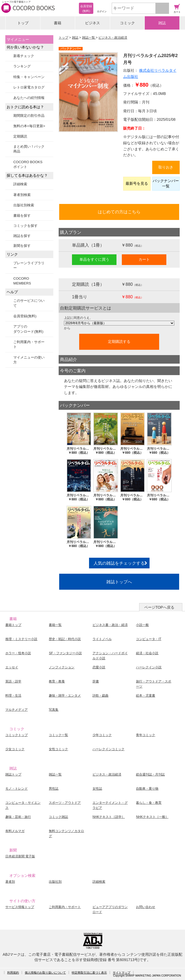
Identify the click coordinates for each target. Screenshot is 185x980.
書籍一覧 (55, 625)
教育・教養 (57, 681)
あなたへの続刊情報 (29, 98)
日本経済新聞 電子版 (20, 856)
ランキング (22, 66)
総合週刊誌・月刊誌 (150, 774)
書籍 (58, 23)
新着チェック (24, 56)
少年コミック (102, 735)
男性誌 (54, 789)
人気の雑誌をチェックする (119, 563)
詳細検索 (20, 184)
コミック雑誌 (58, 817)
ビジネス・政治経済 (113, 38)
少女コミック (15, 749)
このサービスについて (29, 303)
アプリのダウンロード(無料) (28, 329)
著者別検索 (22, 195)
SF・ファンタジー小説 (65, 653)
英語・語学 (13, 681)
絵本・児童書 (146, 696)
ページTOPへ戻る (159, 607)
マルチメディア (17, 710)
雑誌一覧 (89, 38)
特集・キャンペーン (29, 77)
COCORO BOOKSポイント (28, 164)
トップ (23, 23)
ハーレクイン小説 (149, 667)
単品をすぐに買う (94, 259)
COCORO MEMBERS (22, 281)
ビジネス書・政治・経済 (110, 625)
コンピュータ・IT (149, 639)
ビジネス (92, 23)
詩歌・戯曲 (100, 696)
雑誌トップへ (119, 582)
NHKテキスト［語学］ (109, 817)
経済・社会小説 (147, 653)
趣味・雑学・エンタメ (65, 696)
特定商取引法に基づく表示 (89, 973)
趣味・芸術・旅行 (18, 817)
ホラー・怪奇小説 (18, 653)
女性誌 (97, 789)
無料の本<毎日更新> (29, 126)
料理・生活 (13, 696)
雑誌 (162, 23)
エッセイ (12, 667)
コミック (127, 23)
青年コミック (146, 735)
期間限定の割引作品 (29, 116)
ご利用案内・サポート (29, 344)
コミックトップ (17, 735)
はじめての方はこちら (119, 212)
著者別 (10, 882)
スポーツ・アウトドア (65, 803)
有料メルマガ (15, 831)
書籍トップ (13, 625)
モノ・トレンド (17, 789)
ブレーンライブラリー (29, 265)
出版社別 (55, 882)
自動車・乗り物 (147, 789)
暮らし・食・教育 (149, 803)
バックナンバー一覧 (166, 183)
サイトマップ (122, 973)
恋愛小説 (99, 667)
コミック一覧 (58, 735)
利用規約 (13, 973)
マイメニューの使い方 (29, 360)
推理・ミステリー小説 (21, 639)
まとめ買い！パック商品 (29, 149)
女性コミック (58, 749)
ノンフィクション (62, 667)
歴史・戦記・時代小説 (65, 639)
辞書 (96, 681)
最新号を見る (137, 183)
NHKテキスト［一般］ (152, 817)
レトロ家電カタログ (29, 87)
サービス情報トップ (20, 907)
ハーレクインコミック (108, 749)
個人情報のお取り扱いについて (45, 973)
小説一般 (142, 625)
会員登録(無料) (25, 316)
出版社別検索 (24, 205)
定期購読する (119, 342)
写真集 (54, 710)
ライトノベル (102, 639)
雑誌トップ (13, 774)
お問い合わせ (146, 907)
